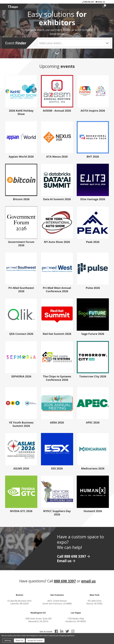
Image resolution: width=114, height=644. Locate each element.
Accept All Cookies (35, 640)
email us (88, 581)
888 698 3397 (65, 581)
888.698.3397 (88, 2)
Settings (8, 640)
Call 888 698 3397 (72, 556)
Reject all (19, 640)
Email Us (100, 2)
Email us (64, 561)
